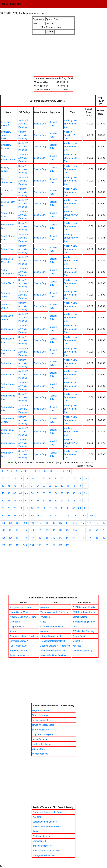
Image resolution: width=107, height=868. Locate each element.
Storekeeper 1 (39, 841)
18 (21, 478)
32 (15, 486)
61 (9, 501)
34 (26, 486)
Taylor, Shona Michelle (20, 612)
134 (103, 530)
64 (26, 501)
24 (56, 478)
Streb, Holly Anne (40, 715)
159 (68, 545)
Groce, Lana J (39, 749)
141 (46, 538)
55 (62, 493)
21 (38, 478)
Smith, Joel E (7, 375)
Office (43, 622)
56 (68, 493)
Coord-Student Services (52, 627)
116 (82, 523)
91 (9, 516)
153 (25, 545)
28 (80, 478)
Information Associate (51, 636)
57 (74, 493)
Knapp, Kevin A (17, 627)
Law (75, 627)
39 (56, 486)
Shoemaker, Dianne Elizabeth (24, 636)
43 (80, 486)
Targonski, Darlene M (42, 710)
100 (62, 516)
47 (15, 493)
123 (25, 530)
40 (62, 486)
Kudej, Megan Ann (18, 646)
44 (85, 486)
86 (68, 508)
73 (80, 501)
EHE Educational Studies (85, 607)
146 (82, 538)
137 (18, 538)
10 (45, 471)
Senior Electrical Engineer (45, 822)
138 (25, 538)
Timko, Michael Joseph (43, 725)
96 (38, 516)
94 (26, 516)
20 (32, 478)
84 (56, 508)
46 (9, 493)
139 (32, 538)
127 (53, 530)
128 (61, 530)
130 (75, 530)
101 (70, 516)
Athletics (77, 646)
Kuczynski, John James (21, 607)
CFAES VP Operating (82, 651)
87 (74, 508)
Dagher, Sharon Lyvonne (44, 735)
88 (80, 508)
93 (21, 516)
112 (53, 523)
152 (18, 545)
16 (9, 478)
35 (32, 486)
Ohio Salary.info (12, 4)
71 (68, 501)
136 (11, 538)
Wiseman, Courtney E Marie (23, 617)
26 (68, 478)
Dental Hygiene (80, 617)
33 (21, 486)
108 (25, 523)
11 (51, 471)
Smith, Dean (7, 329)
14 (69, 471)
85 (62, 508)
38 (50, 486)
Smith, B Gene (8, 249)
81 (38, 508)
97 (44, 516)
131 (82, 530)
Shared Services (80, 636)
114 (68, 523)
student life (78, 641)
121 (11, 530)
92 (15, 516)
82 (44, 508)
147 (89, 538)
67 (44, 501)
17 (15, 478)
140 (39, 538)
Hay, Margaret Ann (19, 651)
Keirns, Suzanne (40, 739)
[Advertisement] (54, 54)
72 (74, 501)
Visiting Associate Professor (54, 612)
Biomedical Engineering (84, 622)
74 (85, 501)
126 (46, 530)
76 (9, 508)
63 (21, 501)
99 (56, 516)
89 (85, 508)
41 (68, 486)
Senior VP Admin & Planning (23, 124)
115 (75, 523)
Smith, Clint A (8, 283)
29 (85, 478)
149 (103, 538)
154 (32, 545)
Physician (45, 617)
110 (39, 523)
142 (53, 538)
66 (38, 501)
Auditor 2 (37, 817)
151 (11, 545)
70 (62, 501)
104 (91, 516)
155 (39, 545)
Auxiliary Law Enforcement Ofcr (71, 124)
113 (61, 523)
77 (15, 508)
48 (21, 493)
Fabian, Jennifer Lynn (20, 655)
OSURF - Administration (84, 612)
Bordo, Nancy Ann (41, 730)
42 (74, 486)
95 (32, 516)
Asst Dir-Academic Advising (46, 851)
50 (32, 493)
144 (68, 538)
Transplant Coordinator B (53, 641)
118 (96, 523)
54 (56, 493)
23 (50, 478)
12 (57, 471)
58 (80, 493)
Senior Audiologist (42, 836)
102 (77, 516)
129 (68, 530)
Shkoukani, (15, 622)
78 (21, 508)
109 (32, 523)
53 (50, 493)
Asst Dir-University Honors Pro (55, 646)
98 (50, 516)
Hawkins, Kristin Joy (42, 744)
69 (56, 501)
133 (96, 530)
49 (26, 493)
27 (74, 478)
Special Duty (40, 124)
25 (62, 478)
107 (18, 523)
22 (44, 478)
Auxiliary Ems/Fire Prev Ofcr (71, 135)
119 (103, 523)
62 (15, 501)
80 (32, 508)
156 (46, 545)
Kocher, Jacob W (40, 754)
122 (18, 530)
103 (84, 516)
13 (63, 471)
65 (32, 501)
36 (38, 486)
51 (38, 493)
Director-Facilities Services (53, 655)
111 (46, 523)
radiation (45, 631)
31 (9, 486)
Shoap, (13, 631)
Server (36, 831)
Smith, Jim (6, 363)
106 (11, 523)
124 (32, 530)
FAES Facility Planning (83, 631)
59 (85, 493)
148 (96, 538)
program (45, 607)
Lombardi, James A (19, 641)
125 (39, 530)
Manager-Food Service (44, 855)
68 (50, 501)
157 (53, 545)
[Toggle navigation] (101, 4)
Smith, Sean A (8, 443)
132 (89, 530)
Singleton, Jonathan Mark (6, 135)
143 (61, 538)
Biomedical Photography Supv (47, 812)
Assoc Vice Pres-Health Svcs (47, 827)
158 (61, 545)
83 (50, 508)
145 (75, 538)
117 (89, 523)
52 (44, 493)
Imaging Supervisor (42, 846)
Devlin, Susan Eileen (42, 720)
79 (26, 508)
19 (26, 478)
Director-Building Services (53, 651)
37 (44, 486)
